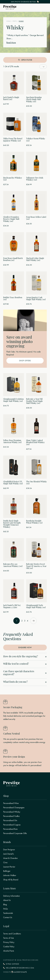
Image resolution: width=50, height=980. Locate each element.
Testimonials (8, 913)
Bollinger (7, 871)
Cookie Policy (9, 947)
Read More (11, 43)
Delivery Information (12, 896)
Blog (5, 905)
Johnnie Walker (10, 875)
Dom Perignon (9, 850)
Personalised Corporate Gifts (15, 833)
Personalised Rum (10, 829)
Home (8, 21)
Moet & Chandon (10, 858)
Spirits (15, 21)
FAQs (6, 909)
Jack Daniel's (9, 854)
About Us (7, 900)
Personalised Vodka (11, 816)
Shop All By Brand (11, 880)
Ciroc (5, 862)
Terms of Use (9, 938)
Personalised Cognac (12, 825)
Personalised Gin (10, 820)
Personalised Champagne (14, 808)
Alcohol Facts (9, 951)
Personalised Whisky (12, 812)
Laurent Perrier (9, 867)
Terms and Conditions (12, 934)
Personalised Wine (11, 803)
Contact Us (8, 917)
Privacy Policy (9, 942)
